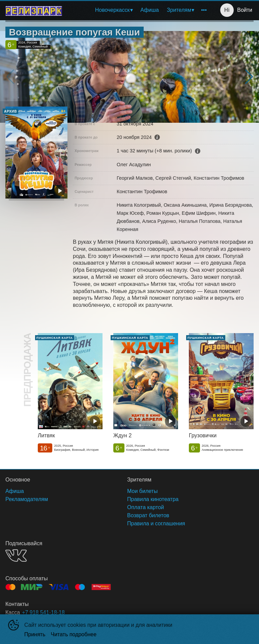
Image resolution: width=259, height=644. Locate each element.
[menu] (139, 10)
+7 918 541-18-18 (43, 612)
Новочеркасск (112, 10)
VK (16, 555)
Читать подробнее (74, 634)
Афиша (150, 10)
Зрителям (179, 10)
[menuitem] (114, 10)
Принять (35, 634)
